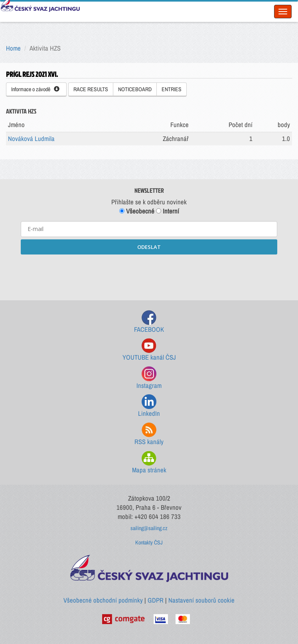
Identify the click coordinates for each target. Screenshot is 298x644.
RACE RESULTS (91, 89)
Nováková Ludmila (31, 139)
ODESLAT (149, 247)
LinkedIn (149, 406)
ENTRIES (172, 89)
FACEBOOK (149, 322)
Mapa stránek (149, 463)
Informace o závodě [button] (35, 89)
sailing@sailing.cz (149, 528)
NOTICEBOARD (135, 89)
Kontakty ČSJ (149, 542)
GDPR (156, 600)
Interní (168, 211)
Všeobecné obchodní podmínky (103, 600)
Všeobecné (137, 211)
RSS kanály (149, 434)
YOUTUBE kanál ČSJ (149, 350)
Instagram (149, 378)
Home (13, 48)
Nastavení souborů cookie (201, 600)
